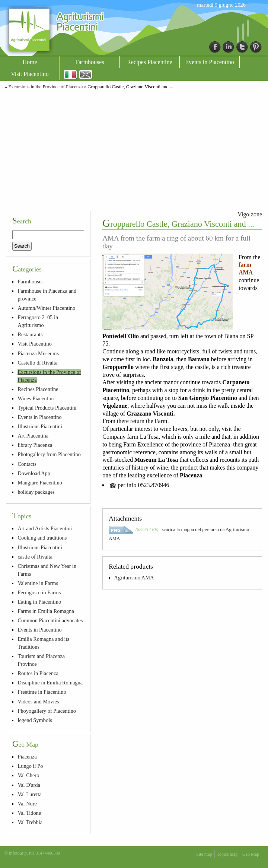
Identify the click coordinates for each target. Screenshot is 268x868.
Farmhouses (90, 62)
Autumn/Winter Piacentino (46, 308)
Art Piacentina (33, 436)
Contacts (27, 464)
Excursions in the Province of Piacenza (45, 87)
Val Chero (28, 775)
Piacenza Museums (38, 353)
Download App (34, 473)
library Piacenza (35, 445)
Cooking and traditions (42, 538)
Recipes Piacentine (149, 62)
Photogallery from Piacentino (49, 454)
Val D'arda (29, 785)
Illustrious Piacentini (40, 426)
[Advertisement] (134, 149)
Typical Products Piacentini (47, 408)
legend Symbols (35, 720)
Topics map (227, 854)
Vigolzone (250, 214)
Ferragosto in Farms (39, 592)
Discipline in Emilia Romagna (50, 683)
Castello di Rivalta (37, 363)
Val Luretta (29, 794)
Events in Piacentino (210, 62)
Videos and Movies (38, 702)
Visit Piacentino (30, 74)
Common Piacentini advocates (50, 620)
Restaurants (30, 334)
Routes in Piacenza (38, 673)
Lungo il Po (30, 766)
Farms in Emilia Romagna (46, 611)
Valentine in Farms (38, 583)
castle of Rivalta (35, 557)
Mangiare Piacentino (40, 483)
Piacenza (27, 757)
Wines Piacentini (36, 398)
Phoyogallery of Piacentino (47, 711)
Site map (204, 854)
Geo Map (251, 854)
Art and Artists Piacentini (45, 528)
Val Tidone (29, 813)
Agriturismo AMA (134, 578)
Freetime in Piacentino (42, 692)
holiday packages (36, 492)
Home (30, 62)
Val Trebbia (30, 822)
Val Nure (27, 804)
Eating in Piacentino (39, 602)
